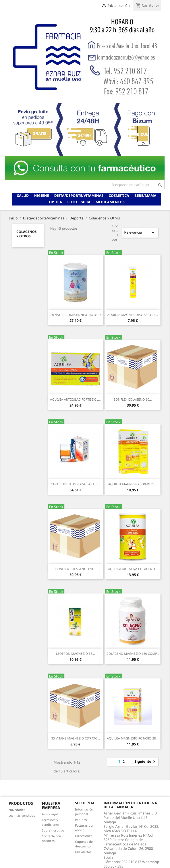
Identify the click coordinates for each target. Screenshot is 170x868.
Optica (55, 202)
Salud (23, 196)
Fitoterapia (79, 202)
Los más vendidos (22, 815)
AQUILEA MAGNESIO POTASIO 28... (133, 738)
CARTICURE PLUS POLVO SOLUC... (75, 484)
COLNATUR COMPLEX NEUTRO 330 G (75, 315)
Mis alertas (83, 852)
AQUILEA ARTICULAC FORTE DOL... (75, 399)
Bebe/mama (145, 196)
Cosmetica (119, 196)
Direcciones (84, 836)
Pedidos (81, 820)
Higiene (42, 196)
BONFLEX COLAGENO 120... (75, 569)
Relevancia (140, 233)
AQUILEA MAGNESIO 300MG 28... (133, 484)
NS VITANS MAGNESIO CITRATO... (75, 738)
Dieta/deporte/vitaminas (79, 196)
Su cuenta (85, 803)
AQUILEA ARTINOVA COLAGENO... (133, 569)
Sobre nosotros (53, 830)
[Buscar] (137, 185)
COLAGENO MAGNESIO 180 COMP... (133, 654)
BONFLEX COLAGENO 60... (133, 399)
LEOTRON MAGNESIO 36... (75, 654)
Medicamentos (110, 202)
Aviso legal (50, 814)
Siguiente (146, 762)
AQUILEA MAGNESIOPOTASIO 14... (133, 315)
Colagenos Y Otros (26, 234)
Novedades (17, 810)
